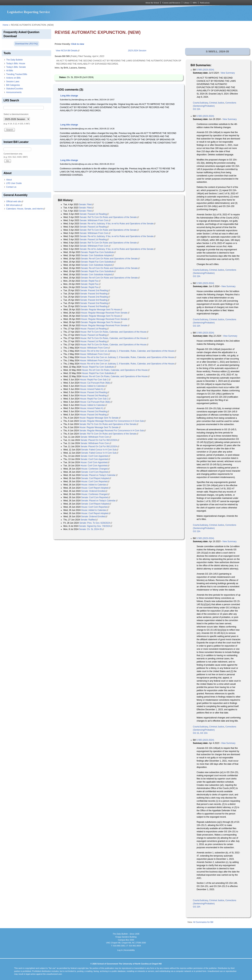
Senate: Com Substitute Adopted (97, 255)
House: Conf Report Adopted (96, 488)
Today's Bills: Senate (16, 67)
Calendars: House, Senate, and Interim (26, 209)
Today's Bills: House (16, 64)
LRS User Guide (14, 183)
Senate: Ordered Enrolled (94, 491)
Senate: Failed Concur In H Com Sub (100, 450)
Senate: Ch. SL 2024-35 (92, 529)
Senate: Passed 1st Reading (94, 214)
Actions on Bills (13, 78)
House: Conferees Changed (95, 469)
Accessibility (129, 950)
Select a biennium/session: (16, 114)
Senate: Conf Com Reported (96, 472)
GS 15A (197, 109)
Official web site (15, 201)
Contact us (11, 187)
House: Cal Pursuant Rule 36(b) (96, 383)
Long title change (69, 96)
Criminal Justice (217, 103)
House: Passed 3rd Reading (94, 396)
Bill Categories (13, 85)
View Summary (228, 73)
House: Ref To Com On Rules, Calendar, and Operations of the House (114, 332)
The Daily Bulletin (14, 60)
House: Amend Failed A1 (93, 389)
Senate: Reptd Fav (91, 281)
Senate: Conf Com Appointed (95, 456)
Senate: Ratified (89, 520)
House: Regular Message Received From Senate (105, 313)
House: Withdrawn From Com (95, 348)
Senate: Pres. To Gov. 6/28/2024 (96, 523)
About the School (152, 3)
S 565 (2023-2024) (205, 70)
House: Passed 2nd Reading (95, 392)
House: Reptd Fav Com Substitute (99, 367)
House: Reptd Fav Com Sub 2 (95, 380)
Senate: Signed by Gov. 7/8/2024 (96, 526)
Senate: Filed (86, 204)
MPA (195, 3)
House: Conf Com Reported (95, 482)
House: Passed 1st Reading (94, 329)
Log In (120, 950)
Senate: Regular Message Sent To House (102, 310)
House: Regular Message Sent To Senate (100, 418)
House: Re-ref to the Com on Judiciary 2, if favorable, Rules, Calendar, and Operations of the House (128, 351)
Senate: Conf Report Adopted (96, 478)
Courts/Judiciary (200, 103)
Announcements (14, 92)
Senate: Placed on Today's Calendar (99, 475)
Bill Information (14, 205)
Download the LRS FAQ (26, 44)
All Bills (10, 71)
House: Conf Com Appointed (95, 462)
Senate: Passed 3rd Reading (95, 294)
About (9, 180)
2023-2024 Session (137, 51)
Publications (205, 3)
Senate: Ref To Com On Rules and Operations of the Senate (109, 217)
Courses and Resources (171, 3)
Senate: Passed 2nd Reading (95, 290)
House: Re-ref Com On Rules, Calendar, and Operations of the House (116, 370)
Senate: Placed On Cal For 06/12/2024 (100, 440)
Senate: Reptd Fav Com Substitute (98, 252)
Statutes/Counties (15, 89)
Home (5, 25)
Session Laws (13, 82)
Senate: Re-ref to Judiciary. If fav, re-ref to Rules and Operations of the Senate (118, 224)
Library (187, 3)
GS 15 (196, 733)
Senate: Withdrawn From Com (95, 220)
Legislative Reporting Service (29, 12)
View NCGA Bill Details (68, 51)
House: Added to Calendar (94, 386)
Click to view (78, 44)
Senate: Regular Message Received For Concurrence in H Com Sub (113, 421)
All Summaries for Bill (203, 922)
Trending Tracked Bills (17, 74)
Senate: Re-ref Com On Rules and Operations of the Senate (110, 259)
